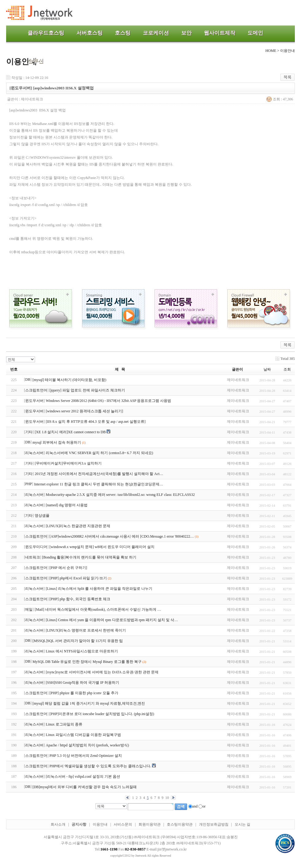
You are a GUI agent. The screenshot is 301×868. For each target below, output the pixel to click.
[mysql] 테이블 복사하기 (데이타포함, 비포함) (69, 380)
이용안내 (100, 824)
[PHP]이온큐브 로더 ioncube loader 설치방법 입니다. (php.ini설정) (102, 714)
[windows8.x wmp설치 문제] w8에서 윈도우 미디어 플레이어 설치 (102, 547)
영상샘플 (42, 516)
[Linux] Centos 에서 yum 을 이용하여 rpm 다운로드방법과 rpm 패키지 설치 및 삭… (112, 620)
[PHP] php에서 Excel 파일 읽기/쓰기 (78, 578)
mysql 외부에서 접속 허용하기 (57, 442)
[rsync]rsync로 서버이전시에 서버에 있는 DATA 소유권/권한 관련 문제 (102, 672)
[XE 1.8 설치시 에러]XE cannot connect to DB (70, 432)
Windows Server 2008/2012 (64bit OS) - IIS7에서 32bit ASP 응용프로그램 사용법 (108, 401)
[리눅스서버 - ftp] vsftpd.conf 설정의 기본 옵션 (83, 777)
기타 (29, 432)
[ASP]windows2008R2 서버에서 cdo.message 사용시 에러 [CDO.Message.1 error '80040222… (122, 536)
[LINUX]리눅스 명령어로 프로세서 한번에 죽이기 (86, 630)
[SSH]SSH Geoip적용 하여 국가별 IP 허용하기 (82, 683)
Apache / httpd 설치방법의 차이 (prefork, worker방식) (87, 745)
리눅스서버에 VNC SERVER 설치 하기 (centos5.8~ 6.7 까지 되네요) (100, 453)
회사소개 (58, 824)
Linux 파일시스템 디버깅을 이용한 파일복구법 (83, 735)
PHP (29, 484)
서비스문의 (123, 824)
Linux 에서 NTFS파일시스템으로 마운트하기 (82, 651)
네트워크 (33, 557)
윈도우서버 (34, 401)
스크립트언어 (36, 390)
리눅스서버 (34, 453)
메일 (29, 609)
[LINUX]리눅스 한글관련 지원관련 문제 (78, 526)
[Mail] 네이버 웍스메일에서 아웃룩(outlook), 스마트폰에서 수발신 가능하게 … (98, 609)
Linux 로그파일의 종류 (64, 724)
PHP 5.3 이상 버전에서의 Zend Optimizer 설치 (86, 756)
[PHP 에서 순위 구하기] (68, 568)
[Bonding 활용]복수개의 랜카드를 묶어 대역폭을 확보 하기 (89, 557)
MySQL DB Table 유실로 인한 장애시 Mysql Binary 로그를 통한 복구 (87, 662)
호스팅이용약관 (180, 824)
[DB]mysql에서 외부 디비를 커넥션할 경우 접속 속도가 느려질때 (85, 787)
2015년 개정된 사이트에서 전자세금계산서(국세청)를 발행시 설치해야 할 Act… (99, 474)
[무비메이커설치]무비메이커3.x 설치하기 (68, 463)
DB (28, 380)
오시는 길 (242, 824)
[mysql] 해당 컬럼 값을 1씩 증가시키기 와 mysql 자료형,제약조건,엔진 (89, 703)
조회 (287, 369)
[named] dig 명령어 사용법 (67, 505)
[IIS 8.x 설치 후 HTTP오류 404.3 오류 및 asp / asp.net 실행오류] (96, 422)
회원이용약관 (150, 824)
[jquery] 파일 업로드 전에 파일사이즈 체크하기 (87, 390)
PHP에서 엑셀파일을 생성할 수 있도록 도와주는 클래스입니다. (100, 766)
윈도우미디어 (36, 547)
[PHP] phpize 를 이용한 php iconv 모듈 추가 (84, 693)
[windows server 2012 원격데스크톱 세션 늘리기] (84, 411)
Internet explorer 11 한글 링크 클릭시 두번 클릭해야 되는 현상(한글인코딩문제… (99, 484)
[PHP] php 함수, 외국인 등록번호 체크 (80, 599)
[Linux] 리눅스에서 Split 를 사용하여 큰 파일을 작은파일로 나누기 (99, 589)
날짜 (267, 369)
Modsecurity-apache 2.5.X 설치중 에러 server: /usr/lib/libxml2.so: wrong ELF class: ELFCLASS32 (120, 495)
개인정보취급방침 (214, 824)
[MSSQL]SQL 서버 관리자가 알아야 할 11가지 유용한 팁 (78, 641)
